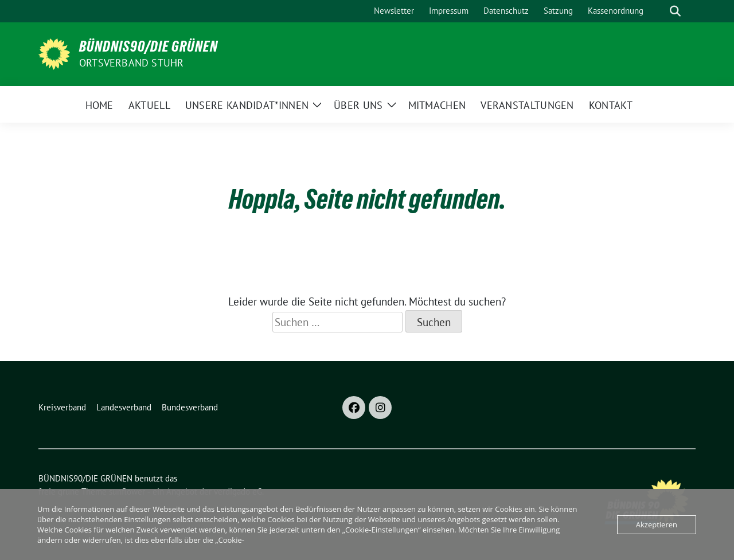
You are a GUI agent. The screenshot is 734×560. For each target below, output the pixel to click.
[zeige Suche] (675, 11)
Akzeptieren (657, 524)
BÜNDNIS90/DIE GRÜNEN (149, 46)
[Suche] (659, 11)
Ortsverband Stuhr (131, 63)
